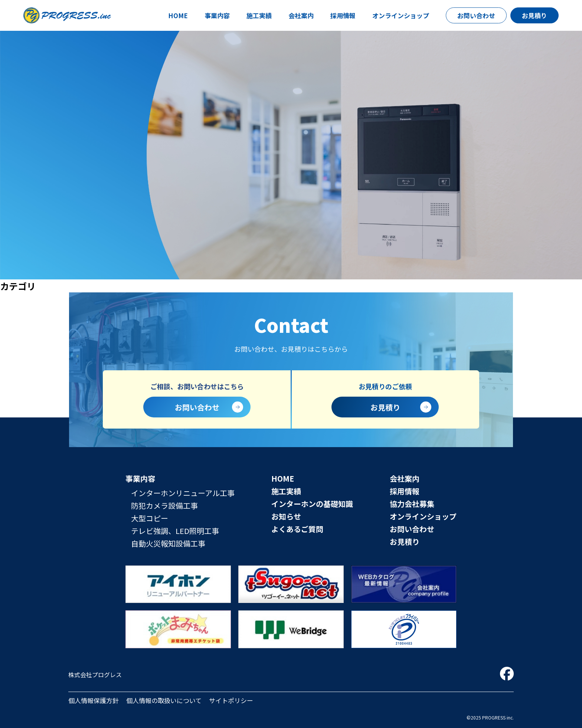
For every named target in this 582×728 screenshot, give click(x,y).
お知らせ (286, 516)
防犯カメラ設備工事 (164, 506)
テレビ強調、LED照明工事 (175, 531)
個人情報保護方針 (94, 700)
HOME (178, 15)
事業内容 (217, 15)
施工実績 (259, 15)
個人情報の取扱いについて (164, 700)
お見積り (534, 15)
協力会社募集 (412, 504)
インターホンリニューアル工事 (183, 493)
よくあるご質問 (297, 529)
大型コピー (150, 518)
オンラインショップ (401, 15)
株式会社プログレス (95, 675)
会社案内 (301, 15)
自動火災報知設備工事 (168, 543)
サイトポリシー (231, 700)
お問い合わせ (476, 15)
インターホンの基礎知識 (312, 504)
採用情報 (343, 15)
